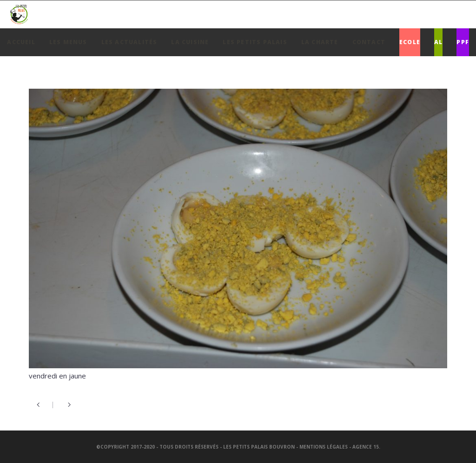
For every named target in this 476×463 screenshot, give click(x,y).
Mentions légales (324, 447)
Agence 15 (366, 447)
